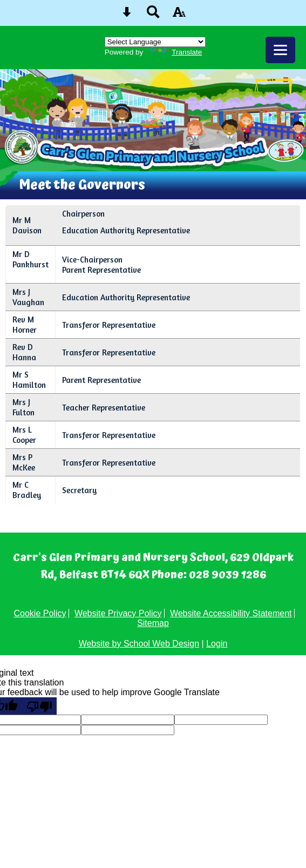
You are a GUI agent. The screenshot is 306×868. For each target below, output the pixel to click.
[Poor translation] (39, 706)
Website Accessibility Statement (231, 613)
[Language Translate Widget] (155, 42)
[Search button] (153, 15)
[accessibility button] (179, 15)
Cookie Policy (40, 613)
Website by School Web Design (139, 644)
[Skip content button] (127, 15)
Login (217, 644)
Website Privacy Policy (118, 613)
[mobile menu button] (280, 50)
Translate (176, 52)
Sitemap (153, 623)
